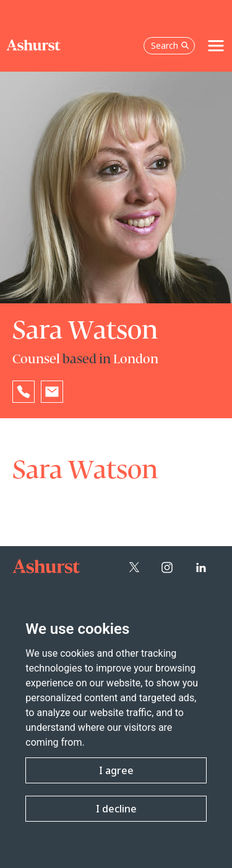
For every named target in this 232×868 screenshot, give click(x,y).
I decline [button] (116, 809)
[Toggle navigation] (216, 46)
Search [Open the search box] (170, 45)
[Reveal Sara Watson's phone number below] (24, 392)
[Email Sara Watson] (52, 392)
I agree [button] (116, 770)
